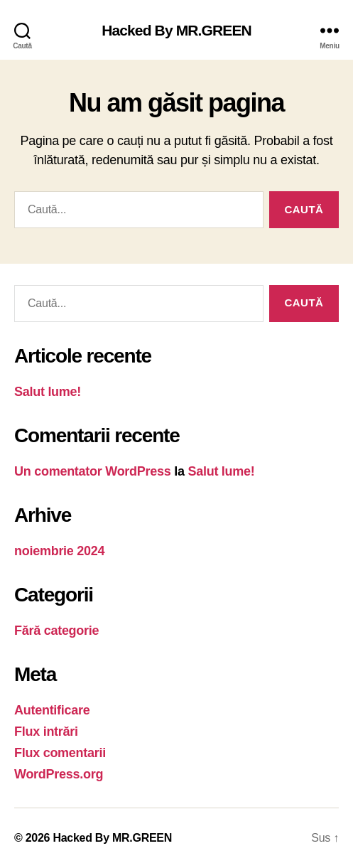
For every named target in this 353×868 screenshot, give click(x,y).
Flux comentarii (60, 753)
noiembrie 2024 (59, 551)
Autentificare (52, 710)
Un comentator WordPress (93, 471)
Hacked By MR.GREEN (176, 30)
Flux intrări (46, 732)
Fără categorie (56, 631)
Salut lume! (48, 392)
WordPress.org (59, 774)
